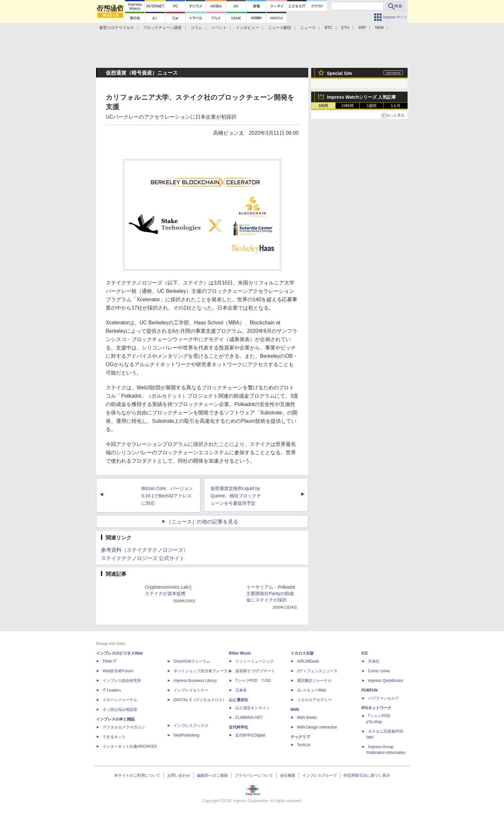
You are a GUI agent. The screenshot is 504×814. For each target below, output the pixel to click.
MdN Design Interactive (317, 727)
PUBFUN (370, 690)
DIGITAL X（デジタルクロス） (200, 700)
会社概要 (288, 775)
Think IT (109, 661)
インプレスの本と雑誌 (115, 719)
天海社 (374, 661)
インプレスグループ (319, 775)
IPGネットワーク (377, 708)
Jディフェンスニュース (317, 671)
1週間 (372, 106)
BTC (328, 28)
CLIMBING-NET (249, 718)
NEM (379, 28)
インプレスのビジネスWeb (119, 653)
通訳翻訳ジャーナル (314, 681)
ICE (365, 653)
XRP (362, 28)
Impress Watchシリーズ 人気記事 (361, 97)
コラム (196, 28)
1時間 (324, 106)
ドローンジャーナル (120, 700)
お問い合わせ (179, 775)
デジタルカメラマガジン (124, 727)
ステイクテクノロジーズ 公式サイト (143, 558)
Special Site (340, 73)
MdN (295, 710)
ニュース (308, 28)
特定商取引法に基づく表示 (367, 775)
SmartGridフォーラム (192, 661)
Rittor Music (240, 653)
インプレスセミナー (191, 690)
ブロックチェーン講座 (162, 28)
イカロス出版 (302, 653)
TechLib (304, 745)
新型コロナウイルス (117, 28)
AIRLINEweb (308, 661)
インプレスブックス (191, 726)
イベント (219, 28)
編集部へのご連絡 (212, 775)
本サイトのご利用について (137, 775)
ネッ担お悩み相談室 (120, 710)
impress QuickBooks (386, 681)
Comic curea (379, 671)
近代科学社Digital (250, 735)
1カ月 (396, 106)
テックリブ (300, 737)
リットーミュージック (255, 661)
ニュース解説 (280, 28)
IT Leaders (112, 690)
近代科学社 (239, 727)
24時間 (347, 106)
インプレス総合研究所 (122, 681)
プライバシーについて (254, 775)
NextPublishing (186, 735)
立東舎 (241, 690)
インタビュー (248, 28)
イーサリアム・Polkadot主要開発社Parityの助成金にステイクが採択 (271, 593)
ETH (345, 28)
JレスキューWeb (311, 690)
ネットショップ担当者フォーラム (203, 671)
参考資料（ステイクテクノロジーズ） (145, 550)
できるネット (114, 737)
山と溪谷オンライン (253, 708)
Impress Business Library (195, 681)
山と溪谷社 (239, 700)
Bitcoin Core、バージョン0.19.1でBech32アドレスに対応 (167, 496)
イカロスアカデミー (314, 700)
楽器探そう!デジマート (255, 671)
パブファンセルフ (383, 698)
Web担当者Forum (118, 671)
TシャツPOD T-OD (253, 681)
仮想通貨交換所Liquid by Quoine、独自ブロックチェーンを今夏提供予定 (236, 496)
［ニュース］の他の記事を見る (202, 522)
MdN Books (307, 718)
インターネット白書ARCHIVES (130, 746)
